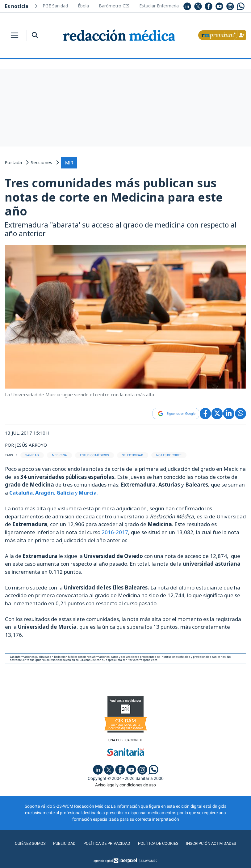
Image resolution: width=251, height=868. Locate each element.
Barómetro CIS (114, 6)
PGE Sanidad (55, 6)
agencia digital (103, 860)
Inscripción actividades (213, 843)
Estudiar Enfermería (159, 6)
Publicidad (62, 843)
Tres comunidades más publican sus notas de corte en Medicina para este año (114, 196)
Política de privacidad (105, 843)
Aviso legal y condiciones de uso (125, 784)
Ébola (83, 6)
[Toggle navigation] (15, 35)
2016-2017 (115, 531)
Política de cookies (158, 843)
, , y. (55, 492)
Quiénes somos (27, 843)
